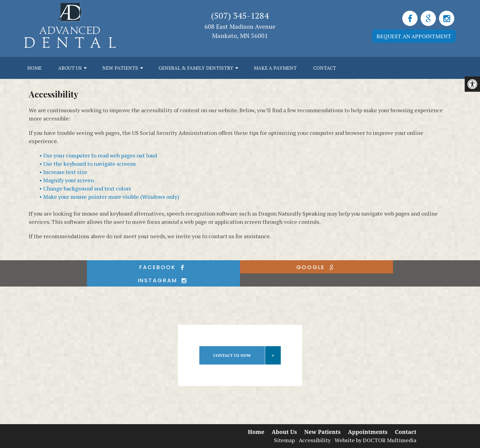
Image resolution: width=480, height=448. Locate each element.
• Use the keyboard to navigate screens (88, 164)
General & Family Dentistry (196, 68)
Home (34, 68)
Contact (325, 68)
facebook (163, 267)
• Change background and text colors (85, 188)
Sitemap (284, 440)
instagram (164, 280)
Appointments (368, 432)
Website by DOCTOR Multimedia (375, 440)
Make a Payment (275, 68)
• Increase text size (63, 172)
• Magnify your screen (67, 180)
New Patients (120, 68)
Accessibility (315, 440)
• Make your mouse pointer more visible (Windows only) (109, 197)
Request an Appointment (414, 36)
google (317, 267)
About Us (70, 68)
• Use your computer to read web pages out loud (98, 155)
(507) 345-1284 (240, 15)
